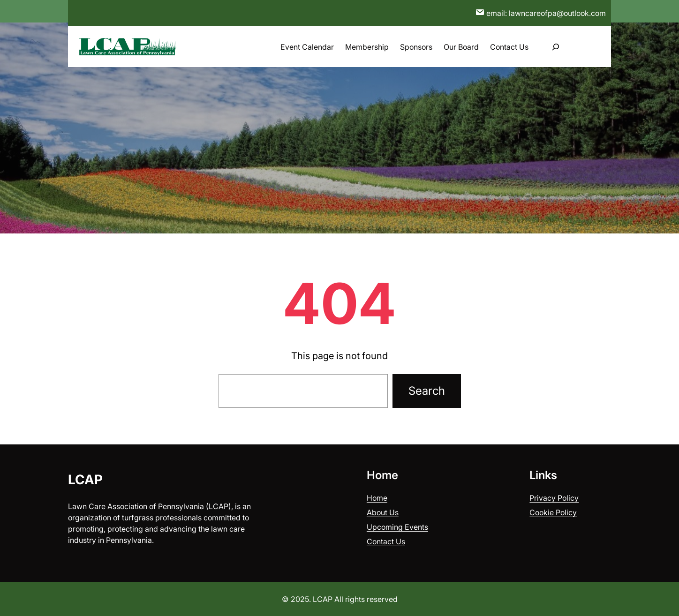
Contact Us (386, 541)
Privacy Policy (554, 498)
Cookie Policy (553, 512)
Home (377, 498)
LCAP (85, 480)
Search (427, 391)
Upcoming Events (397, 527)
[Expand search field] (556, 47)
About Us (383, 512)
